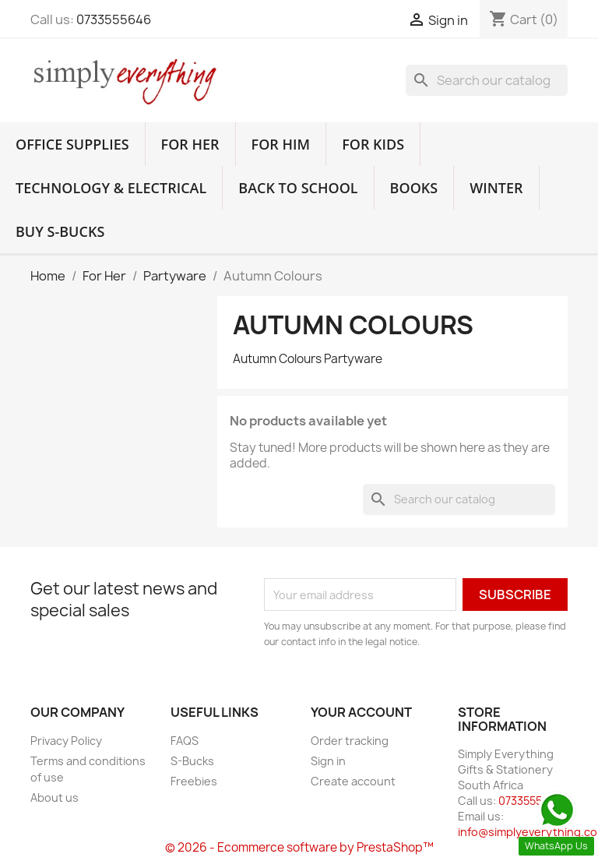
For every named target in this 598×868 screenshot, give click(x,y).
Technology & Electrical (111, 188)
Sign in (328, 761)
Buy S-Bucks (60, 231)
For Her (190, 144)
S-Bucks (192, 761)
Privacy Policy (66, 741)
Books (414, 188)
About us (55, 797)
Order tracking (350, 741)
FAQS (185, 741)
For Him (281, 144)
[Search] (487, 80)
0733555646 (114, 19)
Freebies (194, 781)
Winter (496, 188)
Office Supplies (72, 144)
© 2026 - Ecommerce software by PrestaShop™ (299, 847)
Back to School (298, 188)
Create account (353, 781)
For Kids (373, 144)
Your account (361, 712)
